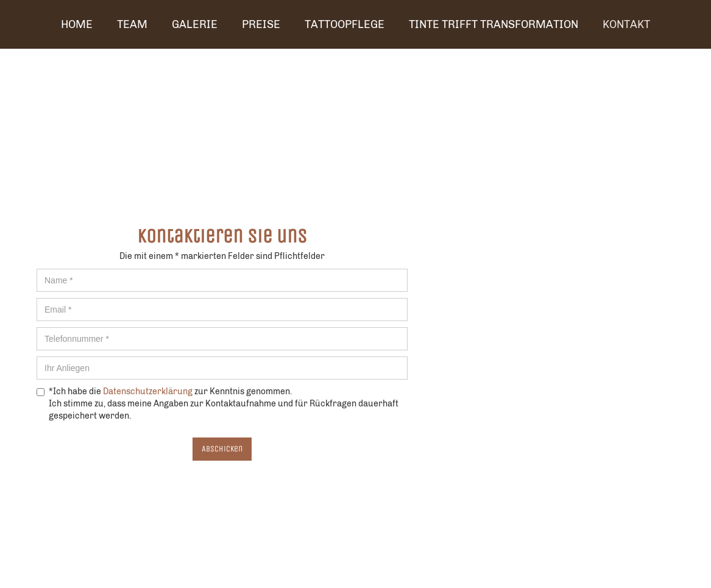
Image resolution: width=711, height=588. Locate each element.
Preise (261, 24)
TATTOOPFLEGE (345, 24)
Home (77, 24)
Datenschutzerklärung (148, 391)
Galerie (195, 24)
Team (132, 24)
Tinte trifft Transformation (493, 24)
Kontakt (626, 24)
